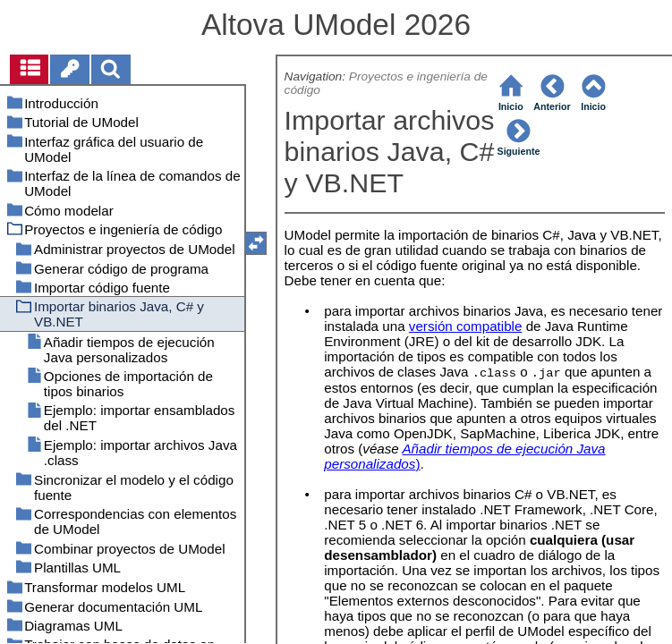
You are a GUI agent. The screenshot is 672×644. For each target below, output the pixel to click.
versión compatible (466, 326)
